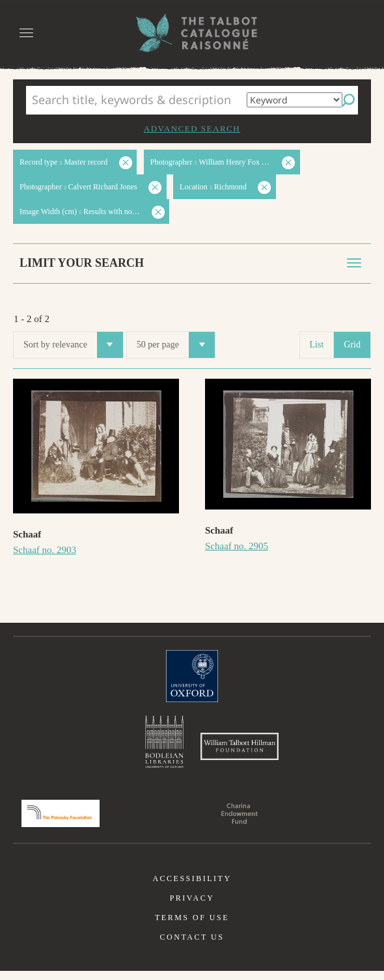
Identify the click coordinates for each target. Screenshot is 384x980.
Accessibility (192, 888)
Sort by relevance (73, 345)
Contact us (192, 946)
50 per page (176, 345)
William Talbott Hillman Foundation (240, 751)
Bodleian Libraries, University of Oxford (164, 744)
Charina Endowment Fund (240, 823)
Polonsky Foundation (61, 823)
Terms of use (192, 927)
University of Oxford (192, 676)
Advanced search (192, 129)
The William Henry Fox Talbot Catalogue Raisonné (192, 33)
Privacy (192, 907)
